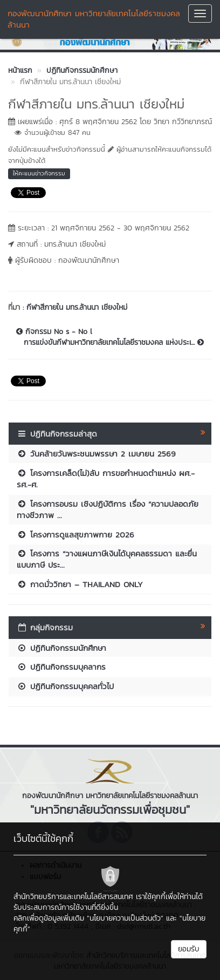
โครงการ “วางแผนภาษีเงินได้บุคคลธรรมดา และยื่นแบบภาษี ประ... (107, 559)
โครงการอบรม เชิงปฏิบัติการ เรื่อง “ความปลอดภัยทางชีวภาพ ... (108, 509)
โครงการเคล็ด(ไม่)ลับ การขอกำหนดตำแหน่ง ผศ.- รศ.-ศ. (106, 479)
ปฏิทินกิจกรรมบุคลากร (61, 667)
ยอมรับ (189, 949)
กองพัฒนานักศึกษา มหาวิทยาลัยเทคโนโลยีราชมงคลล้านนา (94, 19)
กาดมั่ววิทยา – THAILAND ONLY (80, 584)
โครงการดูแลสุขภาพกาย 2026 (75, 535)
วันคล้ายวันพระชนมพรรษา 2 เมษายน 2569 (96, 454)
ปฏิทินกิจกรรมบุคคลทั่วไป (65, 686)
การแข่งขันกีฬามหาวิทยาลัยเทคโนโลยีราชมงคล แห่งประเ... (114, 343)
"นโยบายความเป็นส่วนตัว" (125, 918)
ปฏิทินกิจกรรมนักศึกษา (61, 648)
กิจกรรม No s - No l (54, 332)
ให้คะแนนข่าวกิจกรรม (39, 173)
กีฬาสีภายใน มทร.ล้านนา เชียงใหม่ (77, 307)
